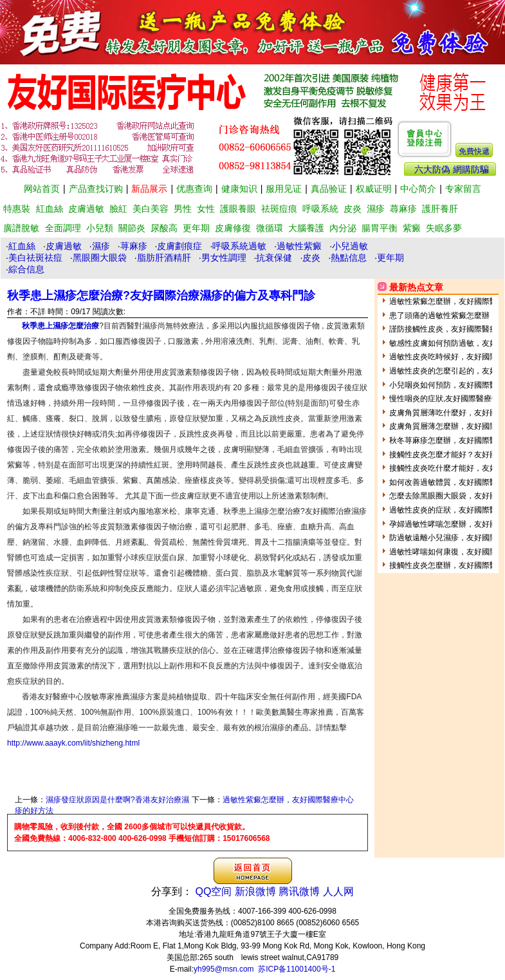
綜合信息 (26, 269)
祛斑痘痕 (279, 209)
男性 (183, 209)
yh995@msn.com (224, 969)
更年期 (196, 228)
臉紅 (118, 209)
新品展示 (149, 189)
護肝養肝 (440, 209)
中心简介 (418, 189)
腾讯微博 (299, 891)
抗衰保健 (274, 258)
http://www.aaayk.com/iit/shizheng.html (73, 743)
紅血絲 (50, 209)
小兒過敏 (350, 246)
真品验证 (329, 189)
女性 (206, 209)
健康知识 (239, 189)
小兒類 (100, 228)
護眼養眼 (238, 209)
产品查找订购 (96, 189)
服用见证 (284, 189)
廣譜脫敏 (21, 228)
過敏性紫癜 (299, 246)
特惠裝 (17, 209)
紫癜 (412, 228)
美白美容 (151, 209)
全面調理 (63, 228)
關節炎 (132, 228)
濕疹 (376, 209)
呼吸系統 (320, 209)
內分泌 (343, 228)
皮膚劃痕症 (179, 246)
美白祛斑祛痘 (35, 258)
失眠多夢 (444, 228)
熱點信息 (349, 258)
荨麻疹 (134, 246)
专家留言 (463, 189)
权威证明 (374, 189)
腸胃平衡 (380, 228)
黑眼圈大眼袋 (100, 258)
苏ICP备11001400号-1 (297, 969)
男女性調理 (224, 258)
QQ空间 (214, 891)
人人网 (338, 891)
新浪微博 (255, 891)
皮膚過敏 (86, 209)
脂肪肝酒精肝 (164, 258)
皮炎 (353, 209)
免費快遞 (474, 151)
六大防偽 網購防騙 (452, 169)
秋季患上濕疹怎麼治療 (60, 326)
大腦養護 (306, 228)
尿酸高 (164, 228)
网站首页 (42, 189)
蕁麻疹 (403, 209)
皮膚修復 (233, 228)
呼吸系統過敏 (239, 246)
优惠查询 (194, 189)
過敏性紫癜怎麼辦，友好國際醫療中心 (288, 800)
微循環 (270, 228)
